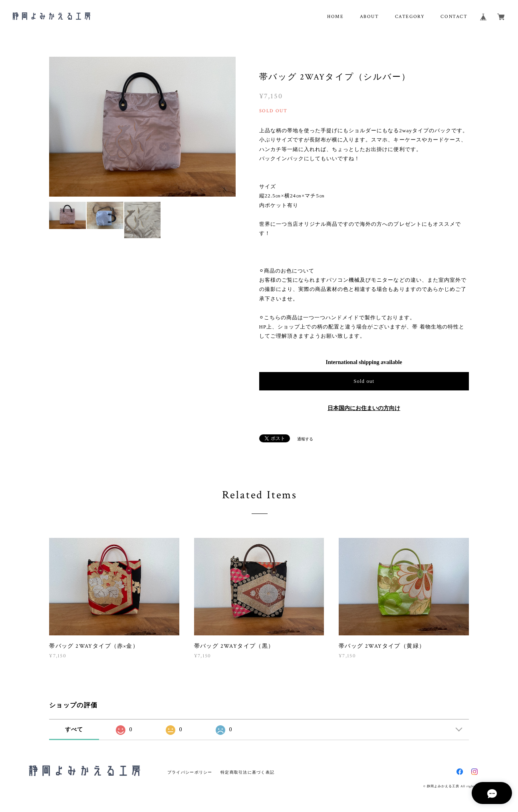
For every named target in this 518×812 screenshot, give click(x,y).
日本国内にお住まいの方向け (364, 408)
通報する (305, 439)
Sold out (364, 381)
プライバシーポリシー (190, 772)
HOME (335, 17)
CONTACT (454, 17)
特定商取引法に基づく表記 (247, 772)
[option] (142, 127)
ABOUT (369, 17)
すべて (74, 729)
